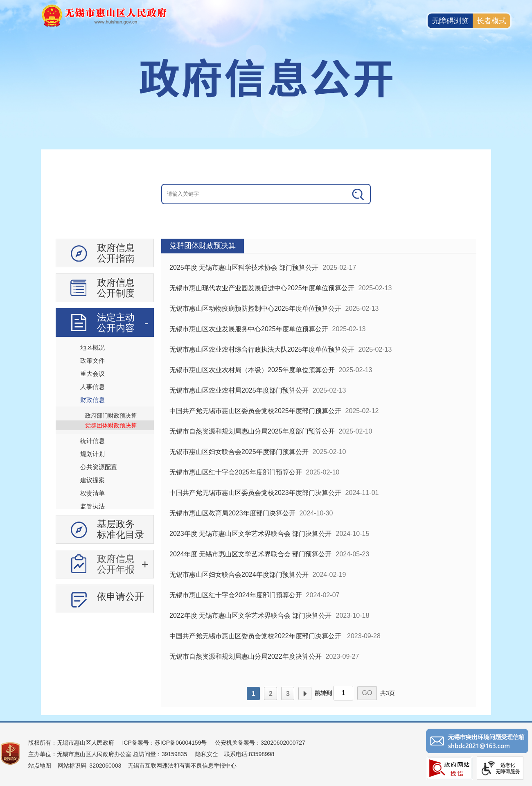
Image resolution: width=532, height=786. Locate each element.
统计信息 (92, 441)
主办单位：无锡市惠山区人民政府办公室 (80, 754)
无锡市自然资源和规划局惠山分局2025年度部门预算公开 (252, 431)
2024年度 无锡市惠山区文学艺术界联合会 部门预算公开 (250, 554)
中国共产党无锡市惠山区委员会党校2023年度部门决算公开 (255, 493)
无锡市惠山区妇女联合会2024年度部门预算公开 (239, 575)
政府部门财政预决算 (111, 416)
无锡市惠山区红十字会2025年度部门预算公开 (236, 472)
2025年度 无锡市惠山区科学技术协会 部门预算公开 (244, 268)
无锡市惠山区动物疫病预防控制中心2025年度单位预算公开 (255, 308)
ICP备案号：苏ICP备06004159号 (164, 743)
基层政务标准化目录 (121, 529)
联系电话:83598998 (249, 754)
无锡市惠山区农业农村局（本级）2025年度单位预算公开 (252, 370)
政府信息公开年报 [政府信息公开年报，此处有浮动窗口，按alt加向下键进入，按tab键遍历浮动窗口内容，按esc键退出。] (116, 564)
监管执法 (92, 506)
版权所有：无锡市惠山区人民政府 (71, 743)
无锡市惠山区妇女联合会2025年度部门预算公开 (239, 452)
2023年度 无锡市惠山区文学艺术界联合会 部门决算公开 (250, 534)
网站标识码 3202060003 (90, 766)
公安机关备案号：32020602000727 (260, 743)
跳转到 (323, 693)
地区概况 (92, 347)
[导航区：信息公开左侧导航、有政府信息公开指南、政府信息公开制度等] (105, 429)
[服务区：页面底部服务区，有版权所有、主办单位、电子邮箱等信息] (266, 754)
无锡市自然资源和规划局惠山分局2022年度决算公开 (246, 656)
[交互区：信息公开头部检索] (266, 194)
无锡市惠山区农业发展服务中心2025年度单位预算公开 (249, 329)
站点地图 (40, 766)
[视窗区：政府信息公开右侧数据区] (319, 473)
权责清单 (92, 493)
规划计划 (92, 454)
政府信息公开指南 (116, 253)
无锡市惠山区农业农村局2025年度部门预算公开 (239, 390)
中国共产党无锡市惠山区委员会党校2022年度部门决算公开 (256, 636)
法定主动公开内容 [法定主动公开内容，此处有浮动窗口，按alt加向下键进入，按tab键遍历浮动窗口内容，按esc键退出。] (116, 323)
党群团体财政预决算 (111, 425)
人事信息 (92, 387)
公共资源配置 (99, 467)
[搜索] (358, 194)
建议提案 (92, 480)
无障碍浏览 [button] (450, 21)
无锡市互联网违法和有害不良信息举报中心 (182, 766)
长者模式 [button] (491, 21)
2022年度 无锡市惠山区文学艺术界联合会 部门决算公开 (250, 615)
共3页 (388, 693)
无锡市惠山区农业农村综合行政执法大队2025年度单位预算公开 (262, 349)
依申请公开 (121, 596)
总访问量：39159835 (159, 754)
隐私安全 (207, 754)
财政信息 (92, 400)
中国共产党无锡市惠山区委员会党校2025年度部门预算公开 (255, 411)
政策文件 (92, 360)
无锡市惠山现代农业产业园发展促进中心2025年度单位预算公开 (262, 288)
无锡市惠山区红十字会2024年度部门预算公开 (236, 595)
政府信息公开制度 (116, 288)
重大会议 (92, 374)
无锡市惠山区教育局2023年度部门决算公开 (232, 513)
